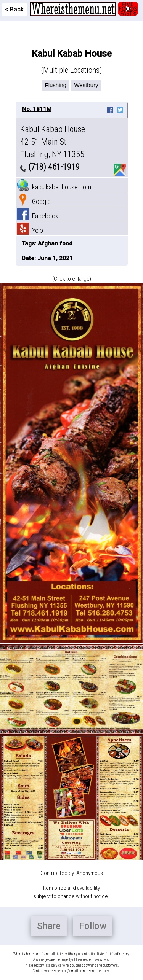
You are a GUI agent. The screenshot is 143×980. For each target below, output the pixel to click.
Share (49, 926)
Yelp (30, 230)
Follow (93, 926)
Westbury (86, 85)
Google (34, 201)
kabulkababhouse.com (54, 187)
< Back (14, 9)
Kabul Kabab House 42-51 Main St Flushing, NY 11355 (53, 142)
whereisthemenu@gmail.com (64, 971)
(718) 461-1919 (50, 167)
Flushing (56, 85)
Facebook (38, 216)
